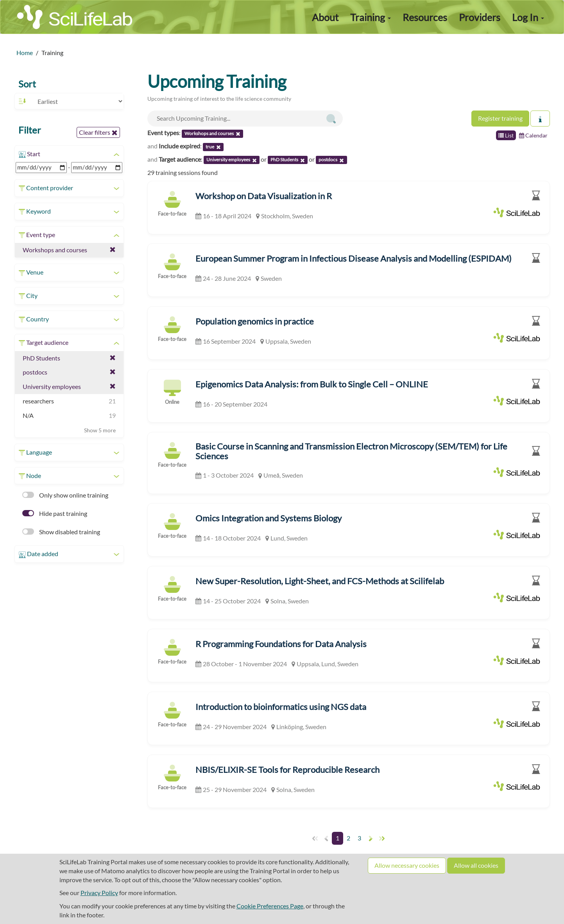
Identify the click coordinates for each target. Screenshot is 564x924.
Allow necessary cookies (407, 865)
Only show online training (65, 495)
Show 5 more (100, 430)
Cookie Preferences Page (270, 906)
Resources (425, 17)
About (325, 17)
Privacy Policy (99, 893)
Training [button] (371, 17)
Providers (480, 17)
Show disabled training (61, 532)
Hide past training (55, 513)
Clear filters (98, 132)
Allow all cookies (476, 865)
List (506, 135)
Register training (500, 118)
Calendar (533, 135)
